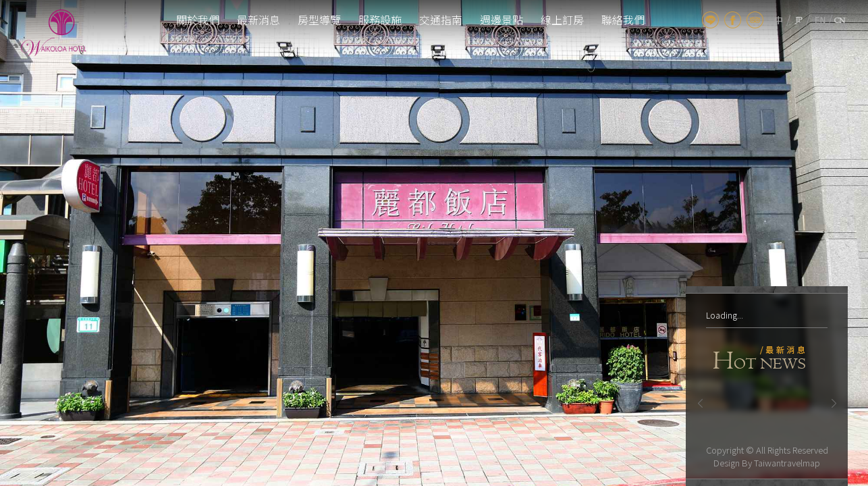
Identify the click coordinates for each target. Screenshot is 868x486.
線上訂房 (562, 20)
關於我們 (198, 20)
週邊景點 (501, 20)
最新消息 (259, 20)
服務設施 (380, 20)
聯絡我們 (623, 20)
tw (779, 20)
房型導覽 (319, 20)
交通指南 (441, 20)
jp (798, 20)
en (820, 20)
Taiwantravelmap (787, 463)
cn (840, 20)
